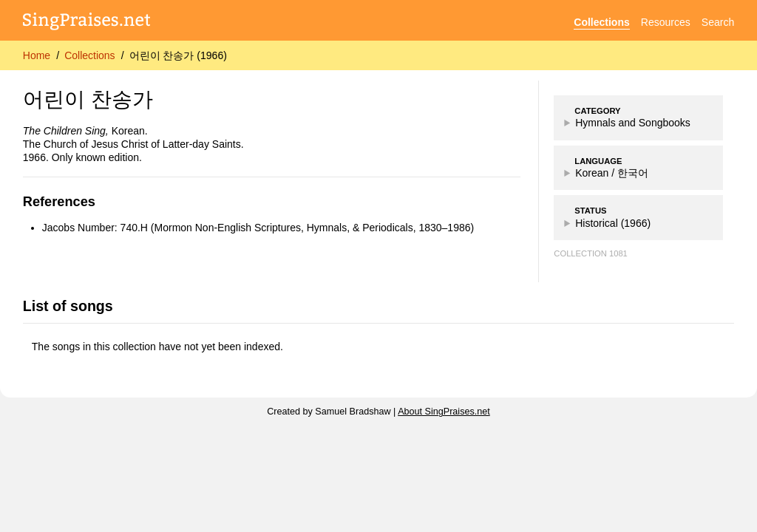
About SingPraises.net (444, 412)
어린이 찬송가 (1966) (178, 55)
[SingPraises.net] (87, 23)
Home (37, 55)
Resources (666, 22)
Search (718, 22)
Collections (601, 22)
